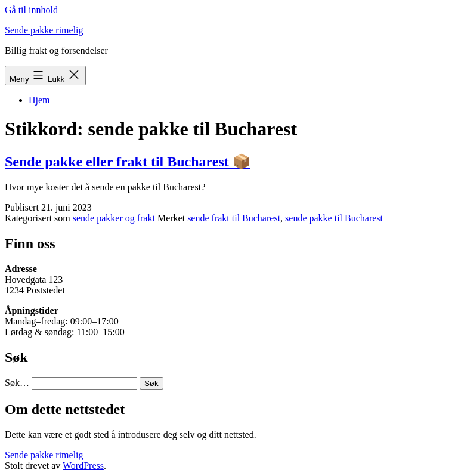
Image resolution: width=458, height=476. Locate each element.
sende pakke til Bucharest (334, 218)
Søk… (17, 383)
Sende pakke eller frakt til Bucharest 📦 (128, 162)
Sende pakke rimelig (44, 30)
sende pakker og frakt (114, 218)
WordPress (83, 466)
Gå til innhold (31, 10)
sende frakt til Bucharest (234, 218)
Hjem (39, 100)
